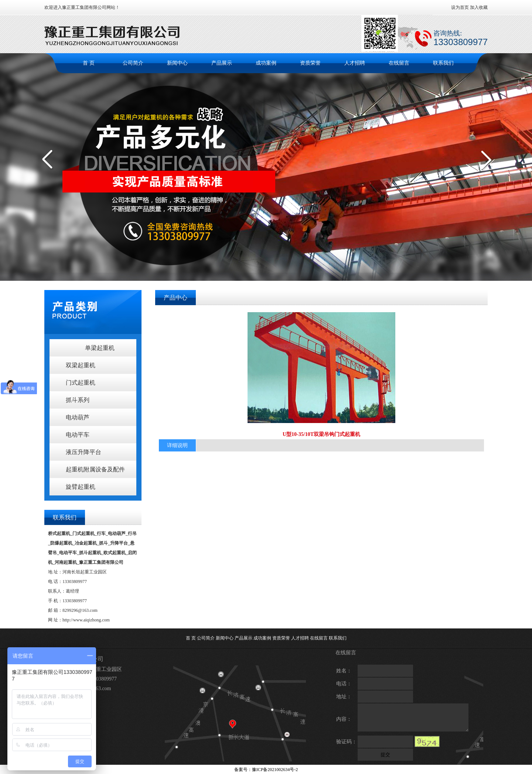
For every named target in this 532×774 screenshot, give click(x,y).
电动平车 (78, 435)
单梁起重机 (100, 348)
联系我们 (443, 63)
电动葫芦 (78, 417)
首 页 (89, 63)
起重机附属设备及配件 (95, 469)
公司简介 (133, 63)
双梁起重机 (81, 365)
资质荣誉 (310, 63)
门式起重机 (81, 383)
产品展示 (222, 63)
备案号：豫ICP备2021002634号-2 (266, 770)
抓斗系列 (78, 400)
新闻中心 (177, 63)
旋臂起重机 (81, 487)
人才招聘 (355, 63)
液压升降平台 (83, 452)
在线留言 (399, 63)
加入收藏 (479, 7)
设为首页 (460, 7)
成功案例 (266, 63)
